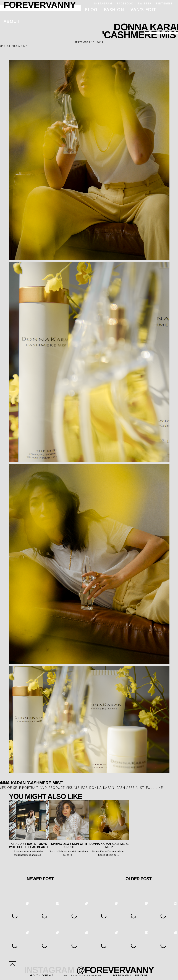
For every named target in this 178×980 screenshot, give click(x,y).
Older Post (138, 879)
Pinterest (164, 3)
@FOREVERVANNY (115, 970)
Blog (91, 9)
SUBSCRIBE (141, 975)
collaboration (15, 46)
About (12, 21)
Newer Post (40, 879)
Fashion (114, 9)
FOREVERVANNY (122, 975)
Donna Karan (102, 788)
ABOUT (34, 975)
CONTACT (47, 975)
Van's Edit (143, 9)
